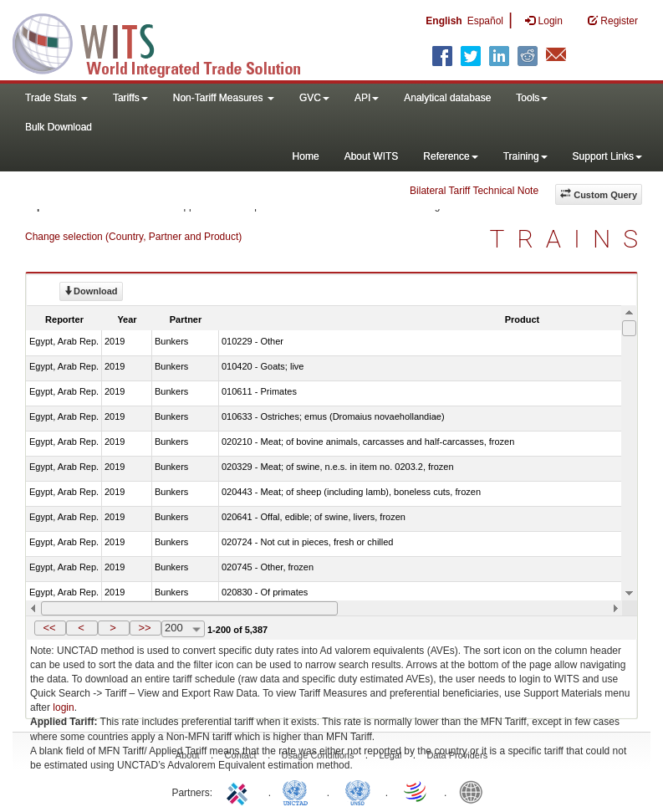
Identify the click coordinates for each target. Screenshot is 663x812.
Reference (450, 156)
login (63, 707)
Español (485, 21)
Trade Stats (56, 98)
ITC (240, 791)
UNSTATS (358, 791)
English (444, 21)
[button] (50, 628)
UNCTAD (298, 791)
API (367, 98)
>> (144, 628)
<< (49, 628)
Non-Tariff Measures (224, 98)
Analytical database (447, 98)
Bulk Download (59, 127)
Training (525, 156)
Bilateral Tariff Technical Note (474, 191)
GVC (314, 98)
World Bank (475, 791)
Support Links (607, 156)
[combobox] (183, 629)
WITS (167, 42)
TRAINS (570, 239)
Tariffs (130, 98)
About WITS (372, 156)
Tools (532, 98)
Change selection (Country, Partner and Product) (133, 237)
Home (306, 156)
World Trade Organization (416, 791)
